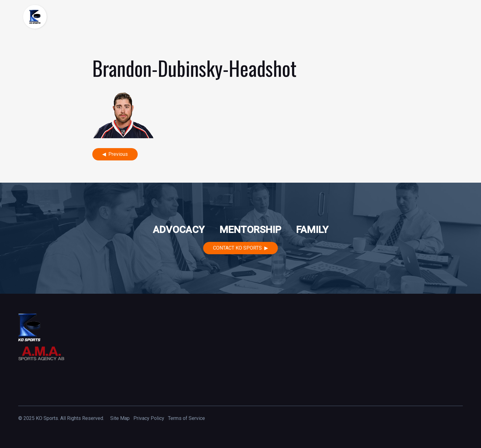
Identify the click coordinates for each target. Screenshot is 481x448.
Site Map (120, 418)
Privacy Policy (149, 418)
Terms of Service (186, 418)
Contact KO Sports (237, 248)
